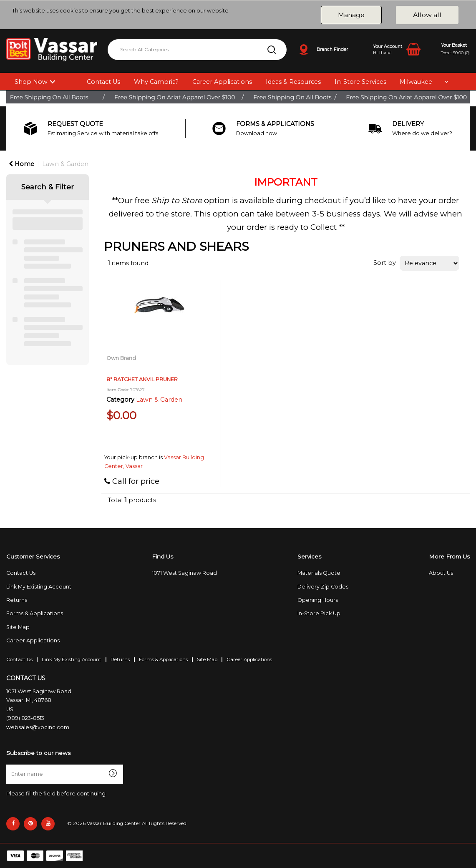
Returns (17, 600)
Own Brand (121, 358)
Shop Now (31, 82)
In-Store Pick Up (319, 613)
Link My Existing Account (39, 587)
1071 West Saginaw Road (184, 573)
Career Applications (222, 82)
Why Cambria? (156, 82)
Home (21, 164)
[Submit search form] (272, 50)
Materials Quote (319, 573)
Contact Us (103, 82)
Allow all (427, 15)
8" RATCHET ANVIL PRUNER (142, 379)
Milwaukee (416, 82)
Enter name (9, 764)
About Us (441, 573)
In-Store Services (360, 82)
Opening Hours (318, 600)
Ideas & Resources (293, 82)
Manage (351, 15)
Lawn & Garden (65, 164)
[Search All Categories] (197, 50)
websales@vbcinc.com (38, 727)
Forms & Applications (35, 613)
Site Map (18, 627)
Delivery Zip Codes (323, 587)
